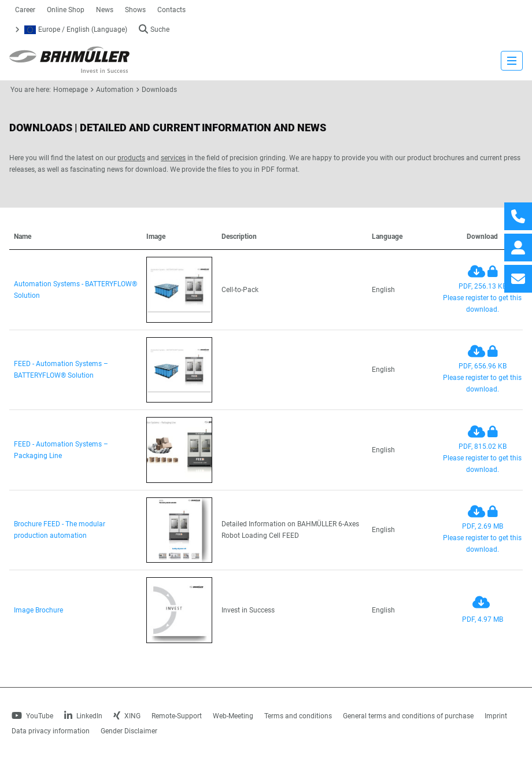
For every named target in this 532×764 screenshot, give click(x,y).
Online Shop (66, 10)
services (173, 158)
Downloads (159, 90)
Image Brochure (38, 610)
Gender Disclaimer (129, 731)
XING (127, 716)
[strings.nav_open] (512, 61)
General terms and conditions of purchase (408, 716)
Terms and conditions (298, 716)
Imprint (496, 716)
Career (25, 10)
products (131, 158)
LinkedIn (83, 716)
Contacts (171, 10)
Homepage (71, 90)
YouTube (32, 716)
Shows (135, 10)
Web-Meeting (233, 716)
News (105, 10)
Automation (115, 90)
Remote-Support (177, 716)
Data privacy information (51, 731)
